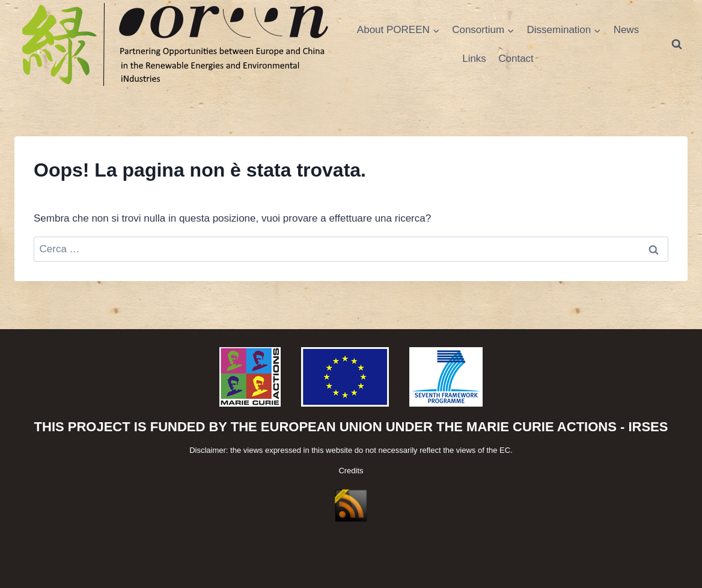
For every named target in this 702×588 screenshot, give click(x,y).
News (627, 30)
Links (474, 59)
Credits (351, 471)
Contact (516, 59)
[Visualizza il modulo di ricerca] (677, 44)
